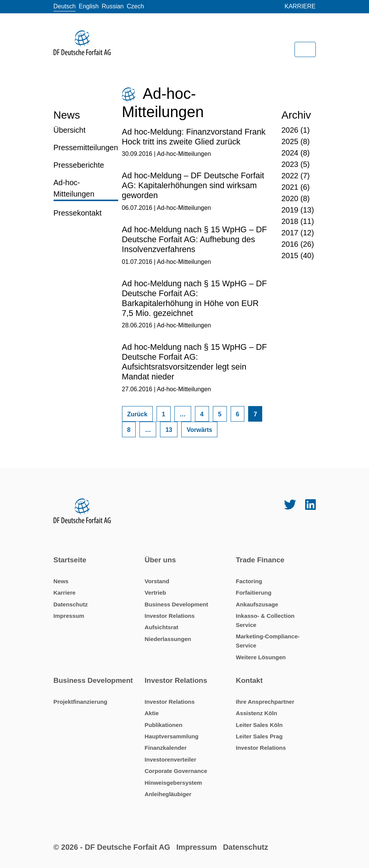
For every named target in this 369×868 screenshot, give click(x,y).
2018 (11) (298, 221)
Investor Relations (170, 616)
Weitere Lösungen (261, 657)
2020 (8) (296, 198)
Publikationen (164, 725)
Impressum (69, 616)
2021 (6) (296, 187)
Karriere (300, 6)
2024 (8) (296, 153)
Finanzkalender (166, 748)
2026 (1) (296, 130)
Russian (113, 6)
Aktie (152, 713)
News (61, 581)
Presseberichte (79, 165)
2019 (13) (298, 210)
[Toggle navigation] (305, 49)
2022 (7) (296, 176)
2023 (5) (296, 164)
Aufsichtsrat (162, 627)
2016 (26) (298, 244)
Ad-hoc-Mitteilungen (74, 188)
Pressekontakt (78, 213)
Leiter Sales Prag (259, 736)
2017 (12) (298, 233)
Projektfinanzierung (81, 702)
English (89, 6)
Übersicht (70, 130)
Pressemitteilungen (86, 148)
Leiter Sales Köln (259, 725)
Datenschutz (71, 604)
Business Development (177, 604)
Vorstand (157, 581)
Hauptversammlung (172, 736)
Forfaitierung (254, 593)
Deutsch (65, 6)
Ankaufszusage (257, 604)
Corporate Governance (176, 771)
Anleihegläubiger (168, 794)
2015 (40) (298, 255)
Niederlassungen (168, 639)
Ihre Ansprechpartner (265, 702)
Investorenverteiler (171, 759)
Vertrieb (156, 593)
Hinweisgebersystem (173, 783)
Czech (135, 6)
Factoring (249, 581)
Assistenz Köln (257, 713)
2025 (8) (296, 141)
